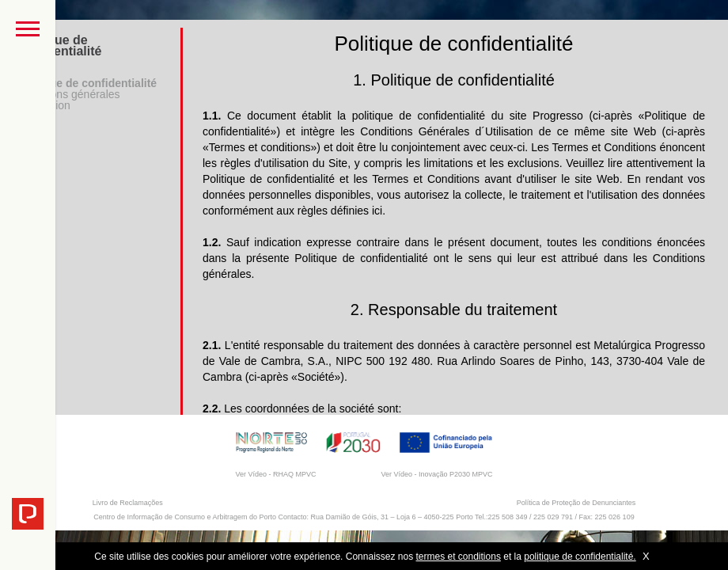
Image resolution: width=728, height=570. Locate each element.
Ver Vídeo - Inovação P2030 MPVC (436, 474)
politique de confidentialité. (580, 557)
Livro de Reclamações (128, 503)
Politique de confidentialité (86, 83)
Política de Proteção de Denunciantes (576, 503)
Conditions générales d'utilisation (68, 100)
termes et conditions (459, 557)
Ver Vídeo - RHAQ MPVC (275, 474)
